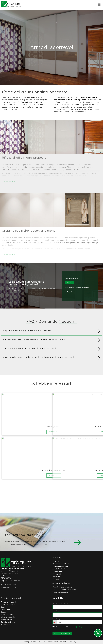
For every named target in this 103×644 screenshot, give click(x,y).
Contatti (56, 579)
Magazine (56, 576)
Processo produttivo (61, 564)
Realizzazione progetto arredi (64, 589)
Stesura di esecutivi (61, 592)
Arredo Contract (59, 569)
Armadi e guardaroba (9, 602)
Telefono (56, 619)
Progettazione (7, 620)
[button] (51, 331)
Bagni (3, 607)
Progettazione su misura (62, 587)
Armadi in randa (7, 615)
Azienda (56, 561)
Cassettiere (6, 610)
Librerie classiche (8, 617)
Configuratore (58, 574)
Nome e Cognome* (60, 603)
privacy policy (77, 627)
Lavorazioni (57, 571)
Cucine (4, 612)
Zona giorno (6, 625)
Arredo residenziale (60, 566)
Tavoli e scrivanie (8, 622)
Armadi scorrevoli (8, 605)
